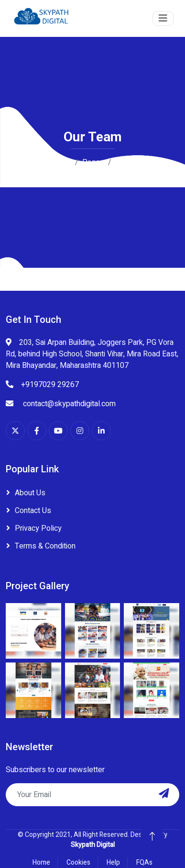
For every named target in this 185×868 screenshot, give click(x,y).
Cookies (78, 862)
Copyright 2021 (48, 835)
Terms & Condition (45, 546)
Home (61, 162)
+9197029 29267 (50, 385)
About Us (30, 493)
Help (113, 862)
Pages (93, 162)
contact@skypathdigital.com (68, 404)
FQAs (144, 862)
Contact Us (33, 511)
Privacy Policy (38, 528)
